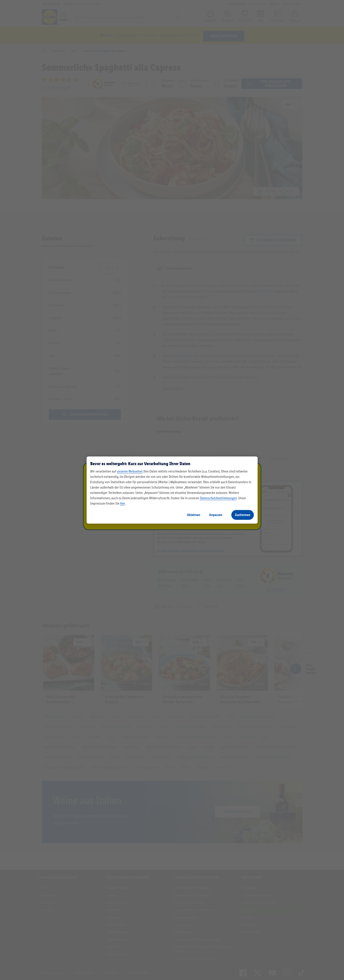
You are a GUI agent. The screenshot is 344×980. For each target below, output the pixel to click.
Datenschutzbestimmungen (218, 498)
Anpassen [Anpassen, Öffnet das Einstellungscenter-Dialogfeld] (216, 515)
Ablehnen (194, 515)
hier (123, 503)
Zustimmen (243, 515)
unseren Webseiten (130, 471)
